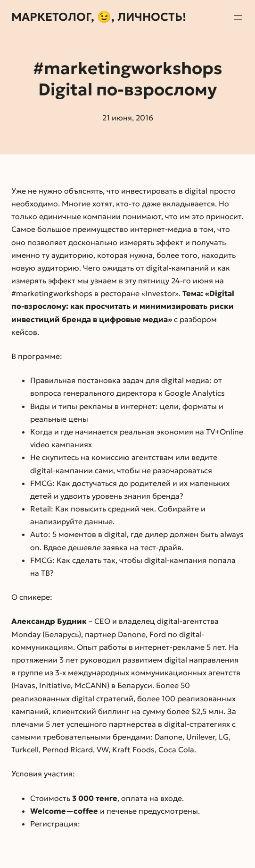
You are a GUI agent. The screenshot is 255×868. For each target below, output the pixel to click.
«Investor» (160, 293)
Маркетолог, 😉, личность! (99, 17)
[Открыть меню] (238, 17)
